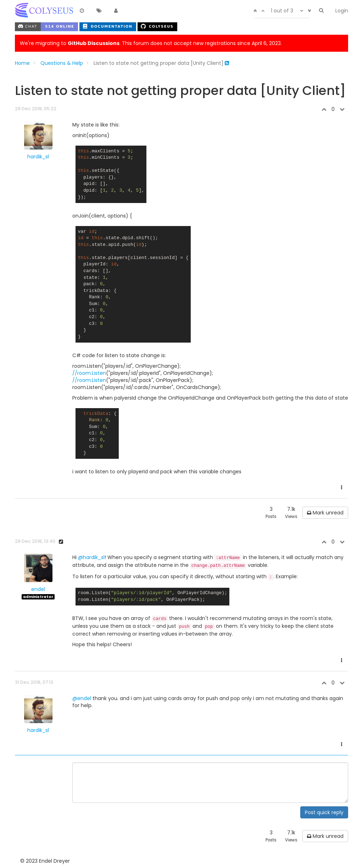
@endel (82, 698)
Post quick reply (324, 812)
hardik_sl (38, 157)
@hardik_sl (91, 557)
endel (38, 589)
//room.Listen (89, 373)
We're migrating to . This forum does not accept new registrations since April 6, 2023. (151, 43)
